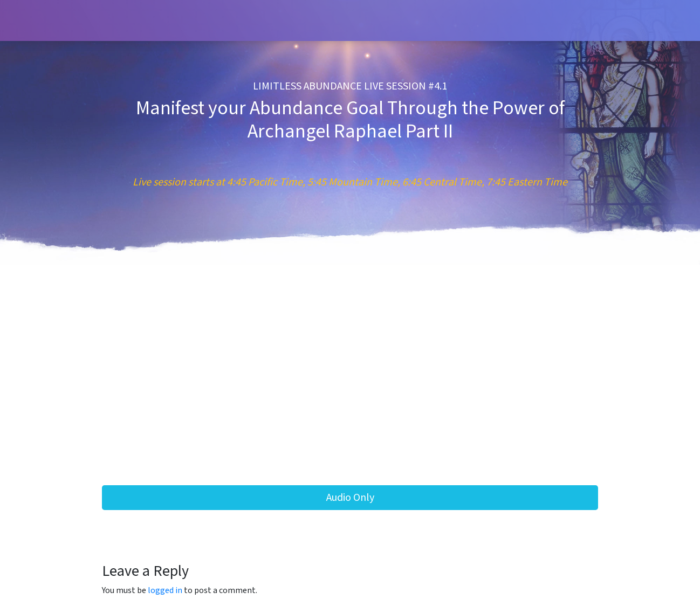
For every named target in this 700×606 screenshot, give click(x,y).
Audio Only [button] (350, 498)
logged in (165, 591)
